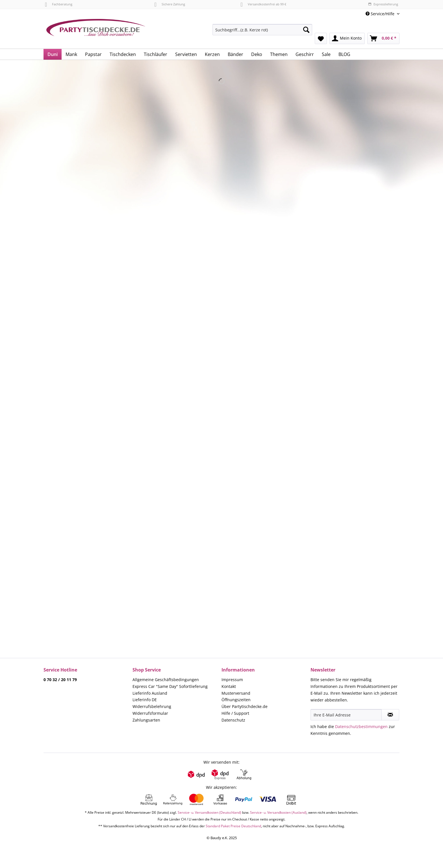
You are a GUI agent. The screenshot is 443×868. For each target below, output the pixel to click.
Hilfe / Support (235, 713)
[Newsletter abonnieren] (390, 715)
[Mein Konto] (347, 38)
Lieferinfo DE (145, 700)
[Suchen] (306, 30)
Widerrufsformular (150, 713)
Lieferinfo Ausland (150, 693)
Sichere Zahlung (170, 4)
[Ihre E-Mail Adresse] (346, 715)
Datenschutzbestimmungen (361, 726)
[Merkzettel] (321, 38)
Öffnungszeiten (236, 700)
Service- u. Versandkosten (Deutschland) (209, 812)
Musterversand (236, 693)
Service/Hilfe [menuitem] (381, 14)
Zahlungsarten (146, 720)
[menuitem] (262, 32)
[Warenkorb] (383, 38)
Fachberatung (59, 4)
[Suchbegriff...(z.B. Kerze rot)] (262, 30)
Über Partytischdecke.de (245, 706)
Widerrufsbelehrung (152, 706)
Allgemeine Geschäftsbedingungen (166, 680)
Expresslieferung (383, 4)
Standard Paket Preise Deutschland (233, 826)
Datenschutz (233, 720)
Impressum (232, 680)
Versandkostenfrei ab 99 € (263, 4)
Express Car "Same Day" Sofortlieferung (170, 686)
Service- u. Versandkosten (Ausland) (278, 812)
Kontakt (229, 686)
